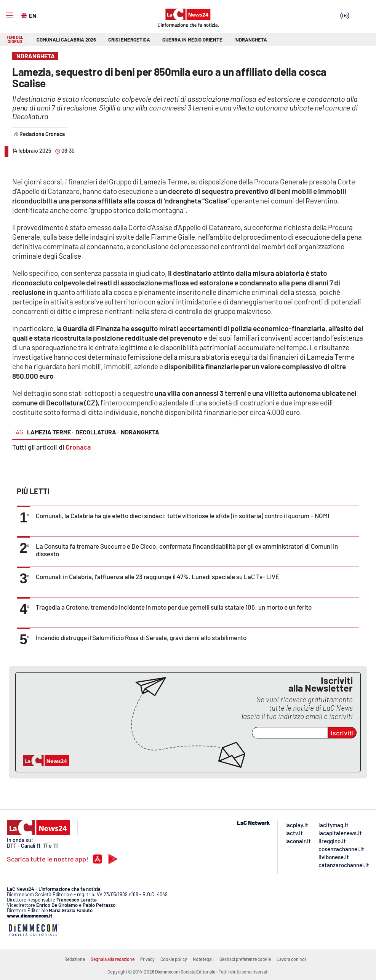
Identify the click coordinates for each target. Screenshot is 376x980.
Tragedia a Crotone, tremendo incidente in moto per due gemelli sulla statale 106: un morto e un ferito (174, 607)
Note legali (203, 959)
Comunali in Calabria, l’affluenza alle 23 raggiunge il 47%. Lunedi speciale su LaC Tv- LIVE (158, 576)
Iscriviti (342, 733)
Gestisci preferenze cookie (245, 959)
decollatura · (97, 432)
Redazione (75, 959)
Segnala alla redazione (113, 959)
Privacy (147, 959)
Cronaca (78, 447)
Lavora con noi (291, 959)
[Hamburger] (10, 16)
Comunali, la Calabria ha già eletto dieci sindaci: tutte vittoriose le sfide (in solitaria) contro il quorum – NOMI (182, 516)
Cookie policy (174, 959)
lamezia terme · (50, 432)
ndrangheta (140, 432)
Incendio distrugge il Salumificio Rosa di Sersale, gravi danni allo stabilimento (141, 637)
